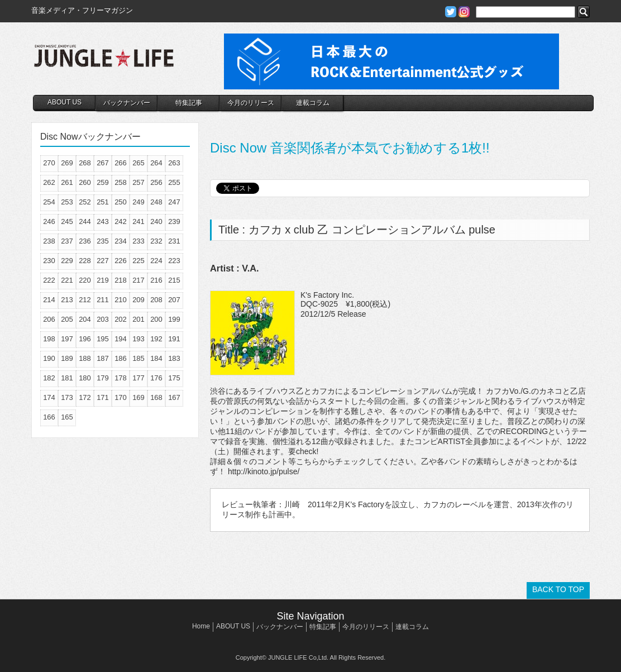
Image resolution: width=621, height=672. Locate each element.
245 (67, 221)
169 (138, 397)
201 (138, 319)
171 (103, 397)
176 (156, 378)
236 (85, 241)
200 (156, 319)
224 (156, 261)
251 (103, 202)
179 (103, 378)
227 (103, 261)
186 (121, 358)
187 (103, 358)
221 (67, 280)
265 (138, 163)
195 (103, 339)
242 (121, 221)
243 (103, 221)
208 (156, 300)
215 (174, 280)
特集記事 (189, 103)
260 (85, 182)
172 (85, 397)
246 (49, 221)
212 (85, 300)
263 (174, 163)
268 (85, 163)
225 (138, 261)
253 (67, 202)
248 (156, 202)
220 (85, 280)
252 (85, 202)
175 (174, 378)
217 (138, 280)
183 (174, 358)
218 (121, 280)
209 (138, 300)
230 (49, 261)
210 (121, 300)
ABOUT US (65, 102)
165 (67, 417)
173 (67, 397)
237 (67, 241)
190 (49, 358)
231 (174, 241)
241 (138, 221)
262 (49, 182)
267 (103, 163)
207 (174, 300)
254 (49, 202)
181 (67, 378)
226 (121, 261)
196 (85, 339)
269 (67, 163)
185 (138, 358)
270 (49, 163)
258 (121, 182)
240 (156, 221)
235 (103, 241)
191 (174, 339)
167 (174, 397)
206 (49, 319)
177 (138, 378)
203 (103, 319)
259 (103, 182)
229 (67, 261)
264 (156, 163)
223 (174, 261)
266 (121, 163)
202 (121, 319)
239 (174, 221)
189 (67, 358)
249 (138, 202)
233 (138, 241)
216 (156, 280)
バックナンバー (127, 103)
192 (156, 339)
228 (85, 261)
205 (67, 319)
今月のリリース (251, 103)
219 (103, 280)
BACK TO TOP (558, 589)
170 (121, 397)
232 (156, 241)
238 (49, 241)
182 (49, 378)
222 (49, 280)
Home (201, 626)
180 (85, 378)
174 (49, 397)
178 (121, 378)
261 (67, 182)
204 (85, 319)
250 (121, 202)
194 (121, 339)
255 (174, 182)
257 (138, 182)
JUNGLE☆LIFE (104, 61)
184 (156, 358)
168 (156, 397)
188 (85, 358)
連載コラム (313, 103)
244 (85, 221)
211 (103, 300)
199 (174, 319)
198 (49, 339)
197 (67, 339)
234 (121, 241)
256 (156, 182)
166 (49, 417)
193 (138, 339)
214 (49, 300)
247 (174, 202)
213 (67, 300)
